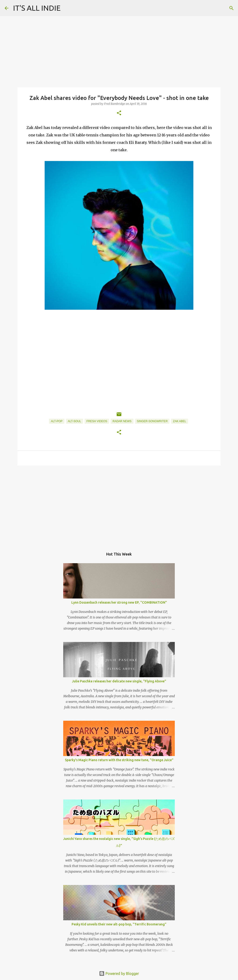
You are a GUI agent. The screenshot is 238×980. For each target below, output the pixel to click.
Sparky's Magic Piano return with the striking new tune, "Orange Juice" (119, 760)
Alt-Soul (74, 421)
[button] (119, 113)
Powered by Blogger (119, 973)
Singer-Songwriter (152, 421)
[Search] (231, 8)
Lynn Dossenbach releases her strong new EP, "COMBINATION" (119, 602)
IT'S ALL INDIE (37, 8)
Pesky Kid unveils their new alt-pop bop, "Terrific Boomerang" (119, 924)
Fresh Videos (97, 421)
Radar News (122, 421)
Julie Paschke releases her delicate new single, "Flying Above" (119, 681)
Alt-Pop (57, 421)
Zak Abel (180, 421)
